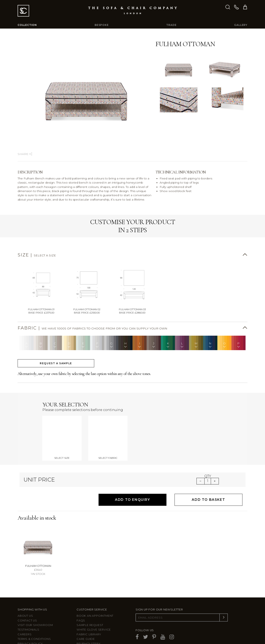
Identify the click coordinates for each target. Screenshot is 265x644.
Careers (25, 608)
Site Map (24, 622)
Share (25, 154)
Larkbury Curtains (34, 631)
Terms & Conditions (34, 613)
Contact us (27, 594)
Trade (171, 25)
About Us (25, 589)
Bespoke (102, 25)
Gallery (241, 25)
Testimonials (28, 604)
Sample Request (90, 599)
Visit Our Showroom (35, 599)
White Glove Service (94, 604)
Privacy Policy (30, 617)
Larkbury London (33, 627)
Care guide (86, 613)
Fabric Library (89, 608)
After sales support (94, 622)
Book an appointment (95, 589)
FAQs (81, 594)
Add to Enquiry (132, 473)
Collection (27, 25)
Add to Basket (208, 473)
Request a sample (56, 363)
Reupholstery (89, 617)
